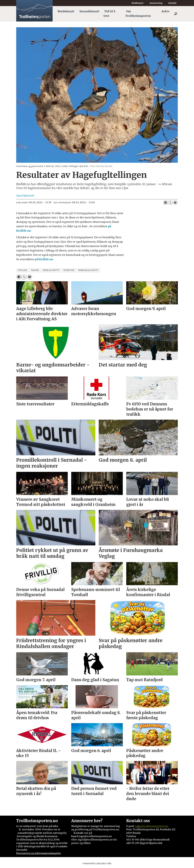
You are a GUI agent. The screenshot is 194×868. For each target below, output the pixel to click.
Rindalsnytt (66, 11)
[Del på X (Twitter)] (170, 203)
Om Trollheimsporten (138, 14)
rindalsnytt (51, 270)
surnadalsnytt (88, 270)
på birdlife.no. (44, 259)
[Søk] (176, 14)
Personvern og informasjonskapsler (39, 853)
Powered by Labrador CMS (97, 863)
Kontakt (172, 3)
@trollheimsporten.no (154, 826)
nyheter (69, 270)
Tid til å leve (109, 14)
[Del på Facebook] (166, 203)
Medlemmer (138, 3)
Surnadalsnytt (89, 11)
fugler (23, 270)
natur (35, 270)
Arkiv (165, 11)
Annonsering (156, 3)
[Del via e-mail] (175, 203)
